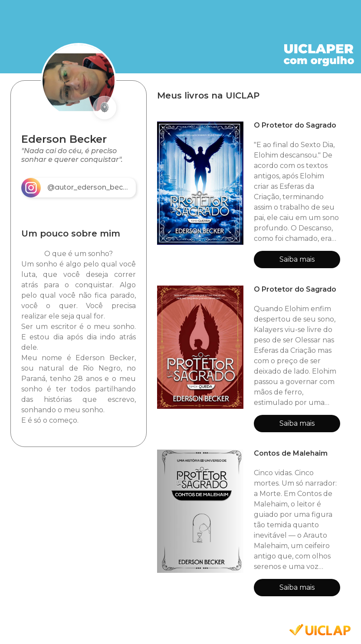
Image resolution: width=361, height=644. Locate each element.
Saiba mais (297, 259)
